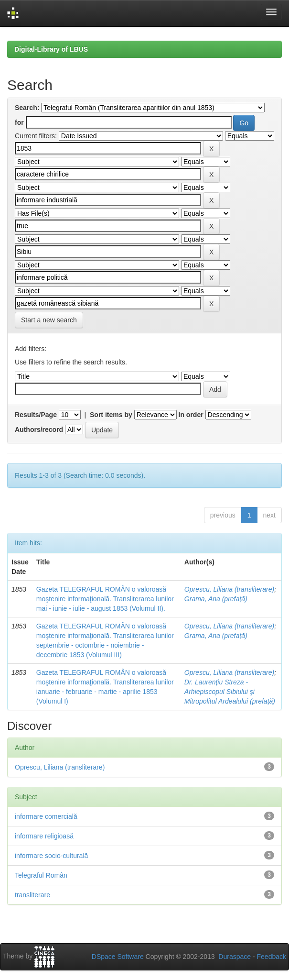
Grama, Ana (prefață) (216, 599)
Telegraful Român (41, 875)
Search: (27, 108)
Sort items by (111, 415)
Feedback (272, 957)
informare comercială (46, 816)
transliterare (32, 895)
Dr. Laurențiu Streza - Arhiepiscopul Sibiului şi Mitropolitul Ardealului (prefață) (230, 692)
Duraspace (235, 957)
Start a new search (49, 320)
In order (191, 415)
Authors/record (39, 429)
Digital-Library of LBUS (51, 49)
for (19, 122)
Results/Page (36, 415)
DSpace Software (118, 957)
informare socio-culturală (51, 856)
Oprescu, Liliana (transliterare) (229, 589)
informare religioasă (44, 836)
